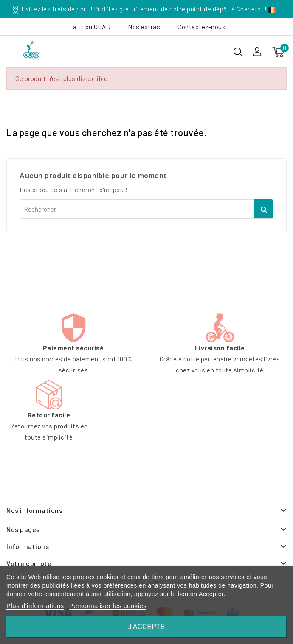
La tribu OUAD (90, 27)
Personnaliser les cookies (108, 606)
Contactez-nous (201, 27)
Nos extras (144, 27)
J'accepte (147, 627)
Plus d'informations (35, 606)
